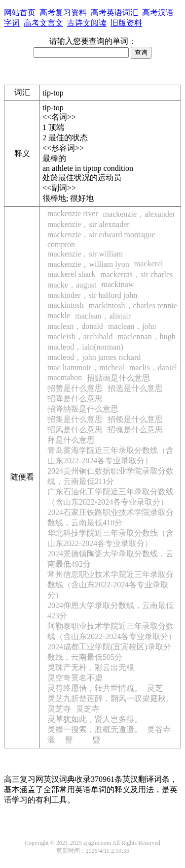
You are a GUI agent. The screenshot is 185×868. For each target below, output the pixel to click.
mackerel (149, 264)
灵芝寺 (59, 709)
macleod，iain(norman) (85, 347)
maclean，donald (75, 326)
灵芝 (155, 688)
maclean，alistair (103, 316)
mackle (59, 315)
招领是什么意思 (135, 419)
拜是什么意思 (71, 440)
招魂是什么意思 (135, 430)
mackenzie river (73, 213)
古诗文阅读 (87, 23)
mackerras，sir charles (136, 274)
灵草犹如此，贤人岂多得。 (95, 719)
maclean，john (132, 326)
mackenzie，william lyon (88, 264)
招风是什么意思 (75, 430)
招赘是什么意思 (75, 388)
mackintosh (66, 305)
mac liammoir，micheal (86, 368)
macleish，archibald (80, 337)
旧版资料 (126, 23)
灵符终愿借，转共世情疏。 (95, 688)
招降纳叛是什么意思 (83, 409)
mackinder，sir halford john (92, 295)
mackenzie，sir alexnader (89, 224)
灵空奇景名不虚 (75, 678)
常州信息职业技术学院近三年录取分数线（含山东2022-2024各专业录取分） (111, 585)
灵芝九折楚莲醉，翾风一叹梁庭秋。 (111, 698)
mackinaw (118, 284)
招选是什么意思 (135, 388)
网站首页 (20, 13)
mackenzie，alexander (139, 214)
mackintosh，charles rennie (133, 305)
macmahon (65, 377)
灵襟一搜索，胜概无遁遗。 (95, 729)
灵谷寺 (159, 729)
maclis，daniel (153, 368)
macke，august (72, 285)
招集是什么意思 (75, 419)
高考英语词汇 (114, 13)
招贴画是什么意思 (118, 378)
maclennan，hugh (146, 337)
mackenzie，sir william (85, 254)
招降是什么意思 (75, 399)
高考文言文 (43, 23)
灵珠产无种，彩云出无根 (91, 667)
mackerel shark (71, 274)
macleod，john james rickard (94, 357)
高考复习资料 (63, 13)
